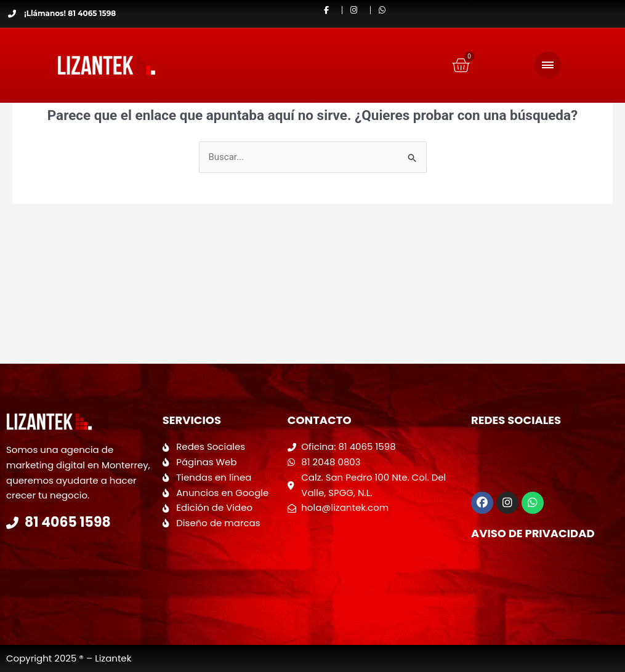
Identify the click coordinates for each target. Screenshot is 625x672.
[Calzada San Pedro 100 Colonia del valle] (373, 565)
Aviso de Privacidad (533, 533)
